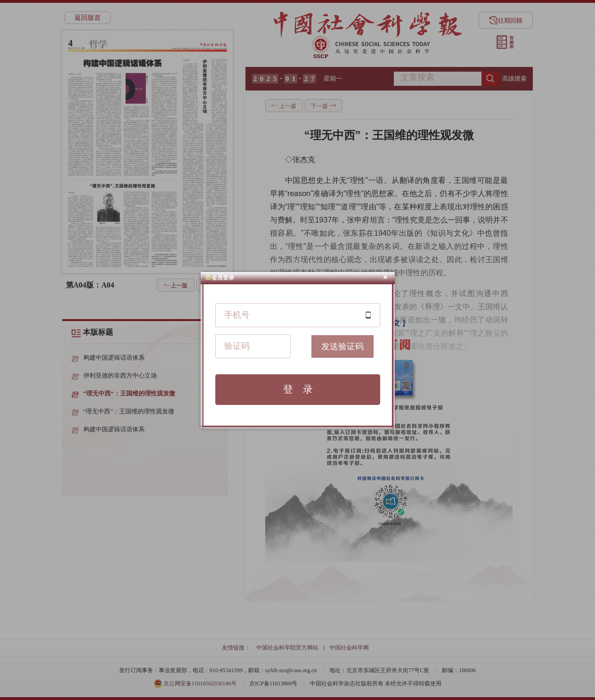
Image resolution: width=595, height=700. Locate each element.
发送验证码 (342, 346)
